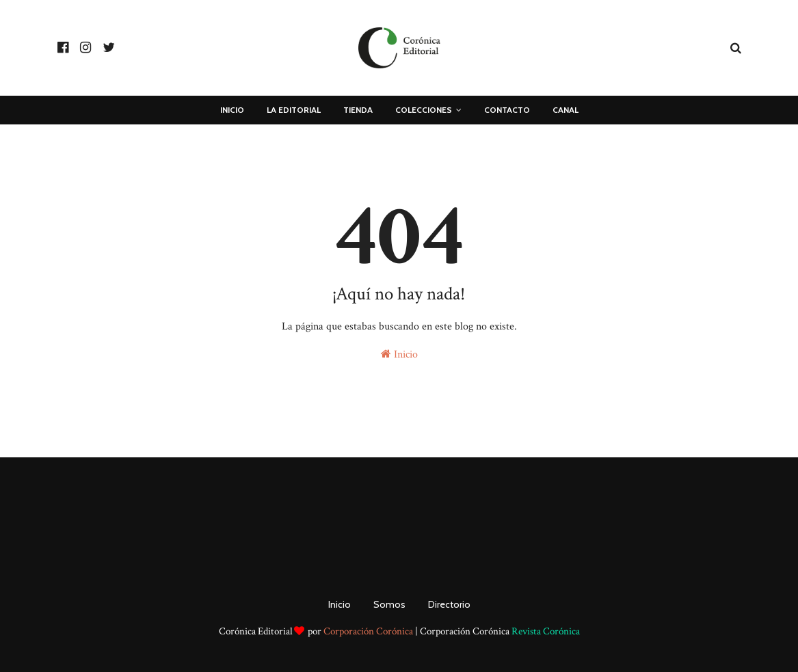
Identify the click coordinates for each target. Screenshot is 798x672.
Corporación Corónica (368, 631)
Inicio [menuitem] (232, 110)
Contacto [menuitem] (507, 110)
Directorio (449, 604)
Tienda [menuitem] (358, 110)
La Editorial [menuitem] (294, 110)
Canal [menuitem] (566, 110)
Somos (389, 604)
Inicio (399, 354)
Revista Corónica (546, 631)
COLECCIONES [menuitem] (424, 110)
